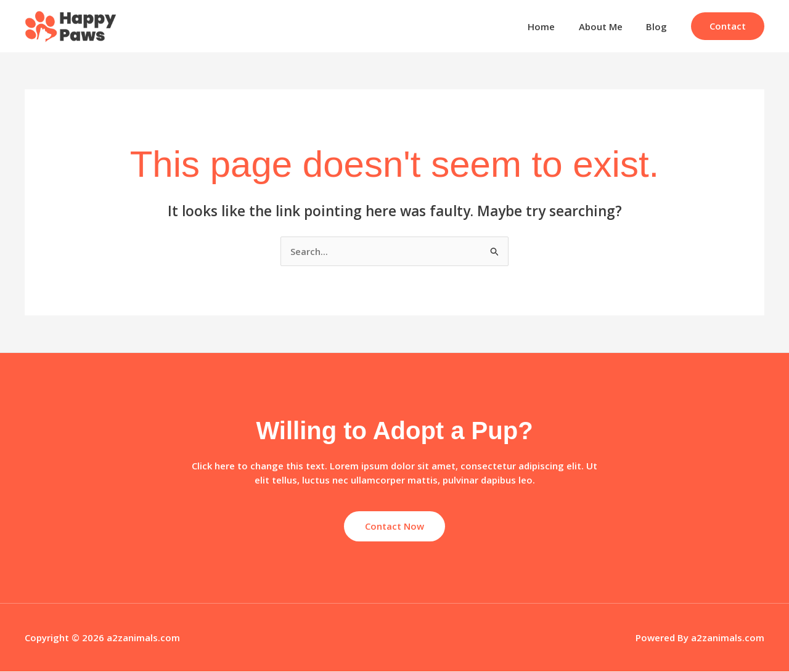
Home (554, 26)
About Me (608, 26)
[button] (728, 26)
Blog (659, 26)
